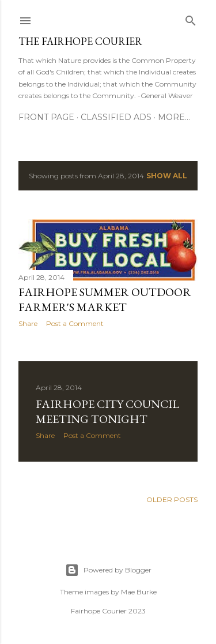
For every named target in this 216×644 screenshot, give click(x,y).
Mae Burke (139, 592)
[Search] (191, 18)
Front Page (46, 117)
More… (174, 117)
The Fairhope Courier (80, 41)
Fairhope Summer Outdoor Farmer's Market (105, 299)
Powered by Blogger (108, 570)
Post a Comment (75, 323)
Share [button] (28, 323)
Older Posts (172, 499)
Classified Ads (116, 117)
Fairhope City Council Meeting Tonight (107, 411)
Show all (167, 176)
